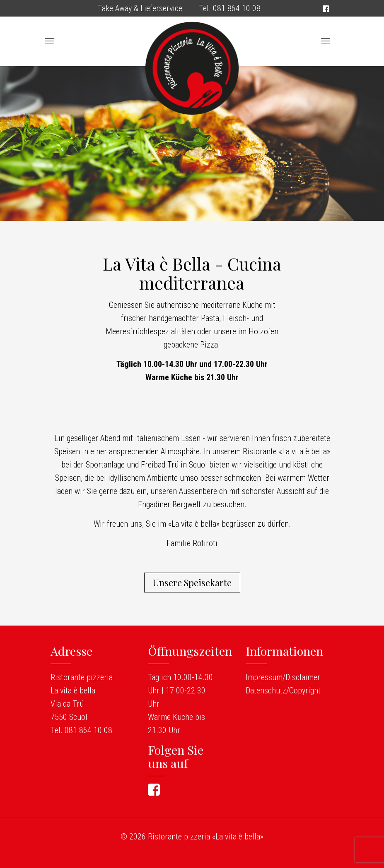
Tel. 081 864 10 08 (230, 8)
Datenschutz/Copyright (283, 691)
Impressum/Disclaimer (283, 677)
